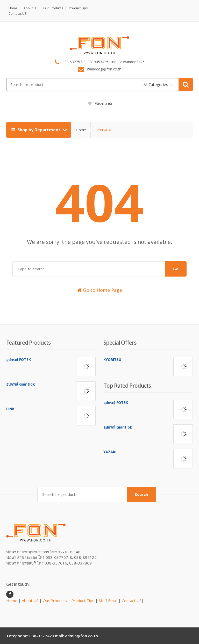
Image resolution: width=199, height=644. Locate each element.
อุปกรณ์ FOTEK (19, 360)
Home (13, 8)
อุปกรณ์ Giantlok (21, 384)
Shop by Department (36, 130)
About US (30, 8)
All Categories (156, 84)
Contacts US (17, 14)
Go (176, 269)
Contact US (132, 600)
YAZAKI (110, 452)
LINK (10, 409)
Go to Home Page (100, 290)
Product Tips (78, 8)
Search (141, 494)
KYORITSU (112, 360)
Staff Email (108, 600)
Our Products (53, 8)
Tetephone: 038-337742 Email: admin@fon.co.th (52, 636)
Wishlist (100, 104)
